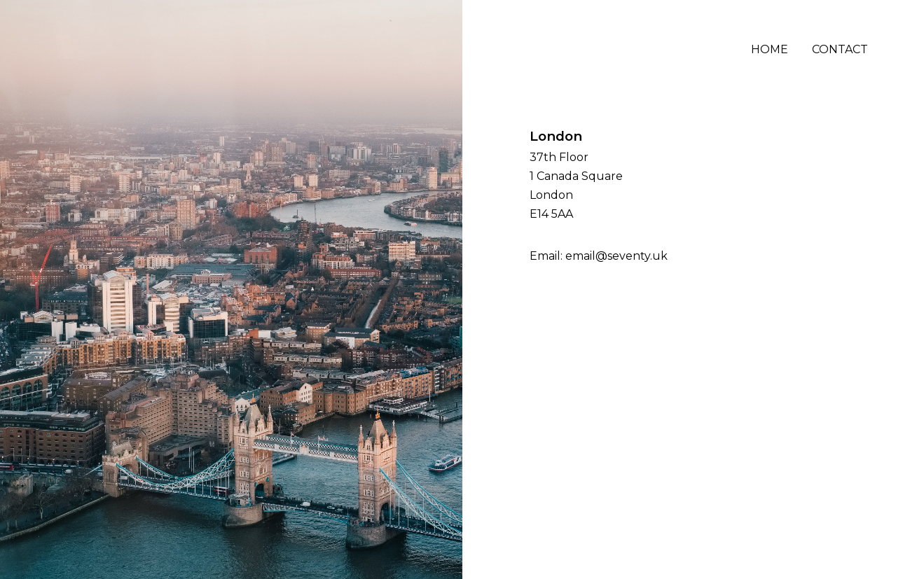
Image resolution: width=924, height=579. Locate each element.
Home (770, 49)
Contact (840, 49)
